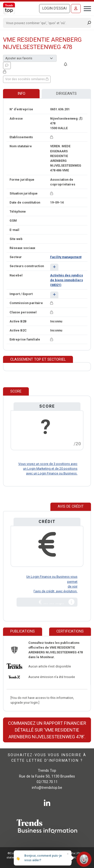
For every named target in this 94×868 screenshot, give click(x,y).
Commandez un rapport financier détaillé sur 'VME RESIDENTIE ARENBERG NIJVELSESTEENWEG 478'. (47, 730)
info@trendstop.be (47, 788)
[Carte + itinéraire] (81, 118)
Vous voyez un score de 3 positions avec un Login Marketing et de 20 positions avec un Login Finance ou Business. (48, 469)
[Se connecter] (76, 9)
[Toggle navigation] (86, 8)
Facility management (66, 257)
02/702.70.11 (47, 782)
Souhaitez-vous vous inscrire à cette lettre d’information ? (47, 758)
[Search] (45, 23)
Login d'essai (55, 8)
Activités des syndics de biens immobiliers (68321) (67, 280)
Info (21, 94)
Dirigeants (66, 94)
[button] (54, 267)
